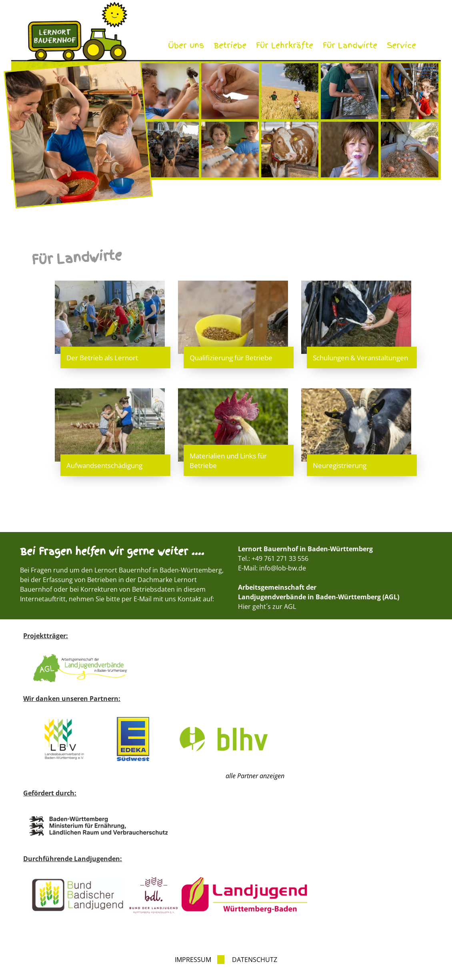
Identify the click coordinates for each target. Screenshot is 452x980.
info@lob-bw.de (283, 568)
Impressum (193, 960)
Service (401, 45)
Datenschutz (255, 960)
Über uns (186, 45)
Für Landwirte (350, 45)
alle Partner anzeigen (255, 776)
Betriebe (230, 45)
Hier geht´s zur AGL (267, 606)
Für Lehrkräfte (285, 45)
